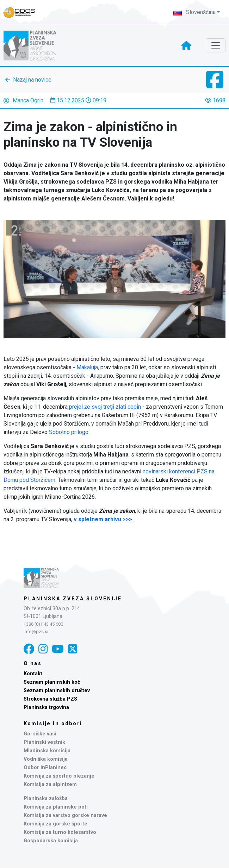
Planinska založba (46, 799)
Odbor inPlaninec (45, 768)
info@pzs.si (36, 631)
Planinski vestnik (44, 742)
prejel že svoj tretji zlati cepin (105, 407)
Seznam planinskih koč (52, 682)
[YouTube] (58, 649)
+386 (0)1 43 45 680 (43, 624)
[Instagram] (43, 649)
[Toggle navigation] (216, 45)
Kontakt (33, 674)
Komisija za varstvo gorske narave (65, 815)
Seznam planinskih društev (57, 691)
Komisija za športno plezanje (59, 776)
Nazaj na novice (32, 80)
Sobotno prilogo (69, 432)
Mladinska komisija (47, 751)
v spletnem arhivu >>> (103, 519)
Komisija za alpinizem (50, 784)
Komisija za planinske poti (56, 807)
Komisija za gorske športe (55, 824)
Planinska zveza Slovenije (73, 599)
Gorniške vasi (40, 734)
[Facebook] (29, 649)
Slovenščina (194, 12)
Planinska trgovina (46, 707)
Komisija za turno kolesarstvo (60, 832)
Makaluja (87, 367)
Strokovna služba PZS (50, 699)
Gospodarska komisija (51, 841)
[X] (73, 649)
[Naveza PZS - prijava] (23, 12)
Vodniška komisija (46, 759)
